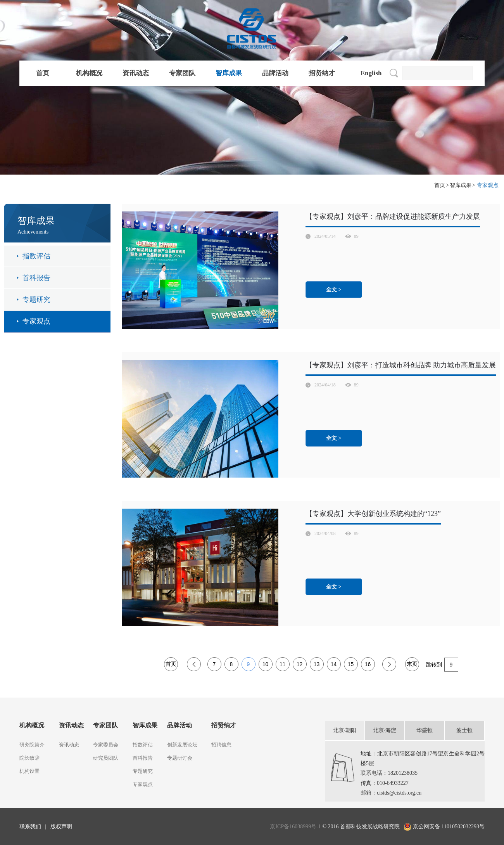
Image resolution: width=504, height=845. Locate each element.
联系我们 (30, 827)
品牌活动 (275, 73)
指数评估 (36, 256)
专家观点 (36, 321)
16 (368, 664)
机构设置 (29, 771)
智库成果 (229, 73)
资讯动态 (136, 73)
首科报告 (36, 278)
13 (317, 664)
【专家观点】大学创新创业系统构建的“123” (373, 514)
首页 (43, 73)
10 (266, 664)
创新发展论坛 (182, 745)
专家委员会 (106, 745)
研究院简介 (32, 745)
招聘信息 (221, 745)
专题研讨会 (180, 758)
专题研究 (36, 300)
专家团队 (182, 73)
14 (334, 664)
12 (300, 664)
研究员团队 (106, 758)
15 (351, 664)
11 (283, 664)
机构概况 (89, 73)
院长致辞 (29, 758)
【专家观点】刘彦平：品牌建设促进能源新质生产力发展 (393, 216)
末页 (412, 664)
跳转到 (442, 664)
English (371, 73)
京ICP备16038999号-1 (296, 827)
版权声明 (61, 827)
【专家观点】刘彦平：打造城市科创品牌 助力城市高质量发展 (401, 365)
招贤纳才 (322, 73)
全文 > (334, 290)
